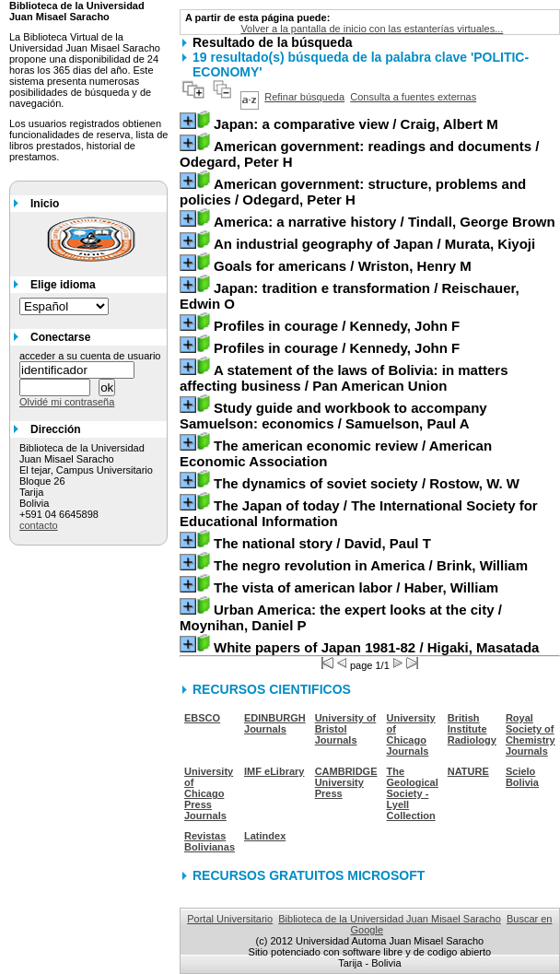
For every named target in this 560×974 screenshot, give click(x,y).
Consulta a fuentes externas (413, 97)
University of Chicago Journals (411, 734)
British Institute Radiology (472, 729)
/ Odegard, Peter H (359, 154)
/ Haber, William (356, 587)
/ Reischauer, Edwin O (350, 296)
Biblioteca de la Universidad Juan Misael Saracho (390, 919)
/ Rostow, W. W (367, 483)
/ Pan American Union (344, 378)
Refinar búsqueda (304, 97)
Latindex (265, 836)
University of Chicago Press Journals (209, 793)
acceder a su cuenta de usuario (90, 356)
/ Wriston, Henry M (343, 266)
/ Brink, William (371, 565)
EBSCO (202, 718)
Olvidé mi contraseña (67, 402)
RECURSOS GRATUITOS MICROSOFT (309, 875)
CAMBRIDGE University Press (346, 782)
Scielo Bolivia (522, 777)
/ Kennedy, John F (337, 326)
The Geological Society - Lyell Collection (413, 793)
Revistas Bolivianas (210, 841)
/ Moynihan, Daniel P (341, 617)
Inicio (45, 204)
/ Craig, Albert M (356, 124)
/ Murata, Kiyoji (374, 244)
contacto (39, 525)
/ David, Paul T (322, 543)
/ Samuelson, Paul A (333, 416)
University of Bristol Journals (346, 729)
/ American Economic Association (336, 453)
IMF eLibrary (274, 771)
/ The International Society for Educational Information (359, 513)
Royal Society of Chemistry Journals (531, 734)
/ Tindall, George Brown (385, 222)
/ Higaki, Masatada (376, 647)
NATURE (468, 771)
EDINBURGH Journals (275, 723)
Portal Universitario (230, 919)
